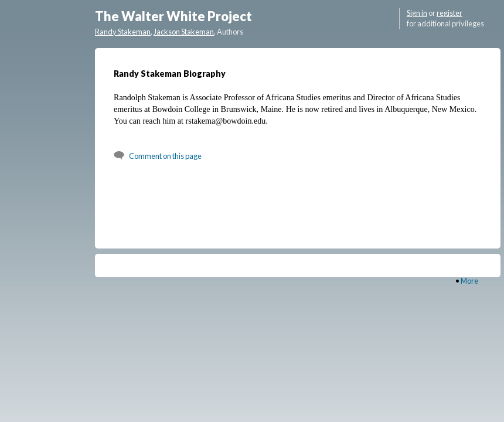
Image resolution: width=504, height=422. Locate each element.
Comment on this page (165, 156)
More (469, 281)
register (449, 13)
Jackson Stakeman (184, 32)
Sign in (417, 13)
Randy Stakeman (123, 32)
